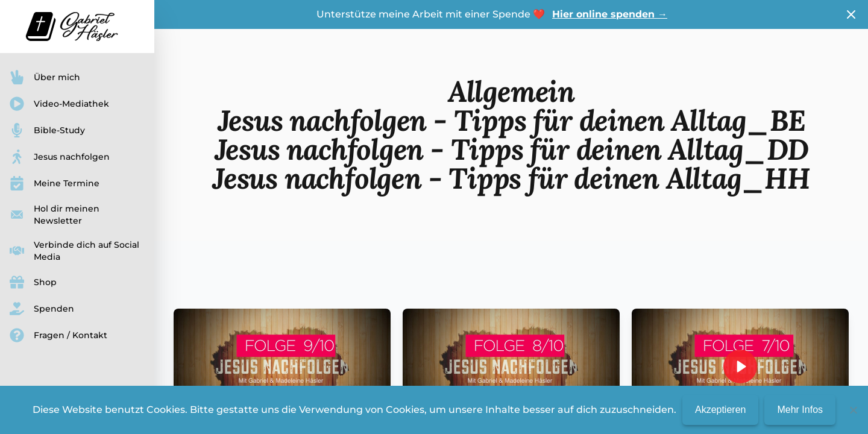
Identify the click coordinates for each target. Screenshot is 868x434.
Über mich (45, 77)
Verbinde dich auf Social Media (74, 251)
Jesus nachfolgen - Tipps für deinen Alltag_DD (511, 149)
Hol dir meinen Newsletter (55, 215)
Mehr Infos (800, 410)
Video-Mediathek (59, 104)
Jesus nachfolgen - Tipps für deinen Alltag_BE (511, 120)
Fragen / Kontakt (58, 335)
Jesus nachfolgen (60, 157)
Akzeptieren (721, 410)
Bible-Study (47, 130)
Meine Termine (55, 183)
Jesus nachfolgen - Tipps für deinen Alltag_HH (511, 178)
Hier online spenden (610, 14)
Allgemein (511, 91)
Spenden (42, 309)
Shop (33, 282)
